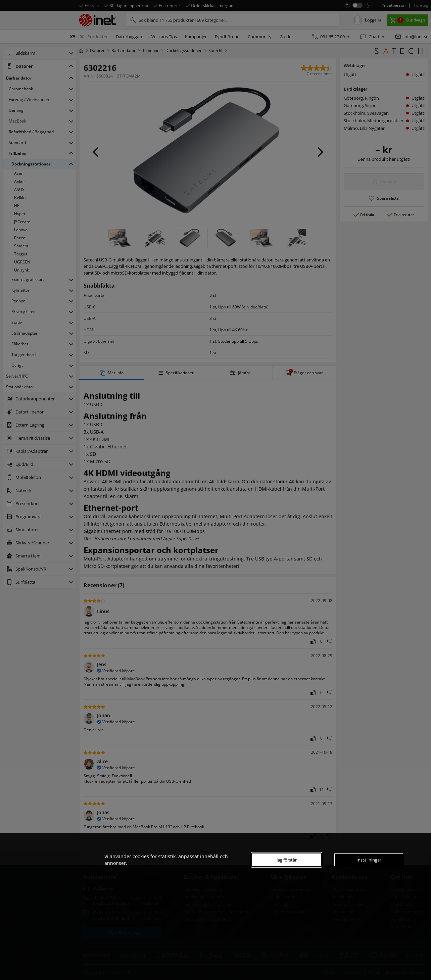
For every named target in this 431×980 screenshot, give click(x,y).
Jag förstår (287, 860)
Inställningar (369, 860)
